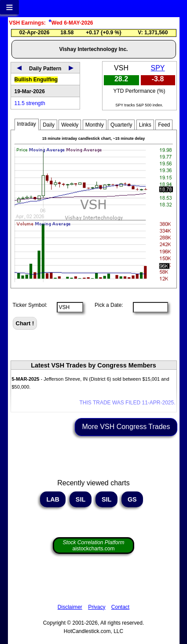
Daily (49, 125)
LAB (53, 499)
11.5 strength (30, 103)
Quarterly (121, 125)
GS (132, 499)
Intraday (27, 124)
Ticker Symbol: (30, 305)
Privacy (97, 607)
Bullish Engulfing (36, 80)
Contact (120, 607)
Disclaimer (70, 607)
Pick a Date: (106, 305)
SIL (81, 499)
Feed (164, 125)
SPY (158, 68)
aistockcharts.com (93, 546)
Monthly (95, 125)
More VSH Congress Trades (126, 427)
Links (145, 125)
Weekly (70, 125)
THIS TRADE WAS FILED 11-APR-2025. (127, 403)
